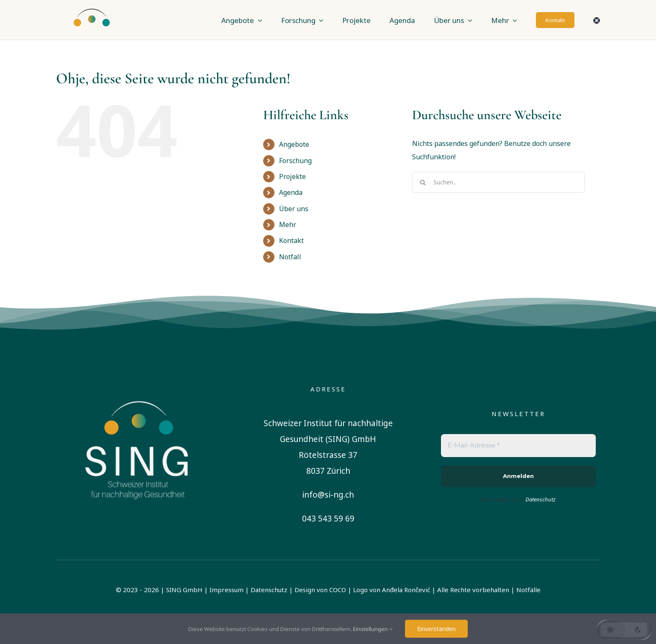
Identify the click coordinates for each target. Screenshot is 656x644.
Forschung (295, 161)
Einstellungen (373, 629)
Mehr (288, 225)
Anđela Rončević (406, 590)
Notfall (290, 257)
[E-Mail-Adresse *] (518, 446)
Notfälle (528, 590)
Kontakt (291, 240)
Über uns (294, 209)
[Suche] (423, 182)
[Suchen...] (498, 182)
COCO (338, 590)
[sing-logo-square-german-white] (138, 387)
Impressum (227, 590)
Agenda (291, 192)
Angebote (294, 144)
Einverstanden (436, 629)
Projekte (292, 176)
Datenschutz (269, 590)
